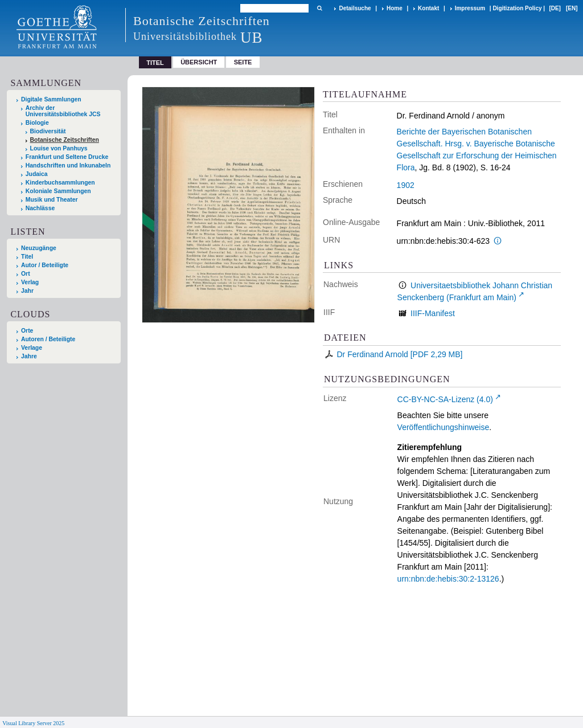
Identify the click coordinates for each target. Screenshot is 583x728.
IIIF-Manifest (433, 313)
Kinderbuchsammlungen (60, 183)
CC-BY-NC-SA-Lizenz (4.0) (445, 399)
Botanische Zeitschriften (65, 140)
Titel (27, 257)
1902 (406, 185)
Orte (27, 331)
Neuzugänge (39, 248)
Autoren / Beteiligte (48, 339)
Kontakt (428, 8)
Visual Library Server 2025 (33, 723)
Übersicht (199, 62)
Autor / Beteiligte (45, 265)
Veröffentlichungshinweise (444, 427)
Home (395, 8)
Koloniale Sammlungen (58, 191)
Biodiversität (48, 131)
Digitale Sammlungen (51, 99)
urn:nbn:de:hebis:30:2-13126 (448, 579)
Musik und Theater (52, 200)
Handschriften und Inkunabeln (68, 165)
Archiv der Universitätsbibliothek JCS (63, 111)
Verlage (32, 348)
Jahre (29, 356)
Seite (243, 62)
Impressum (470, 8)
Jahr (27, 291)
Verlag (30, 282)
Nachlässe (40, 208)
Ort (26, 274)
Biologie (37, 123)
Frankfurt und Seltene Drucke (67, 157)
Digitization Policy (517, 8)
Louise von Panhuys (59, 148)
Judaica (37, 174)
